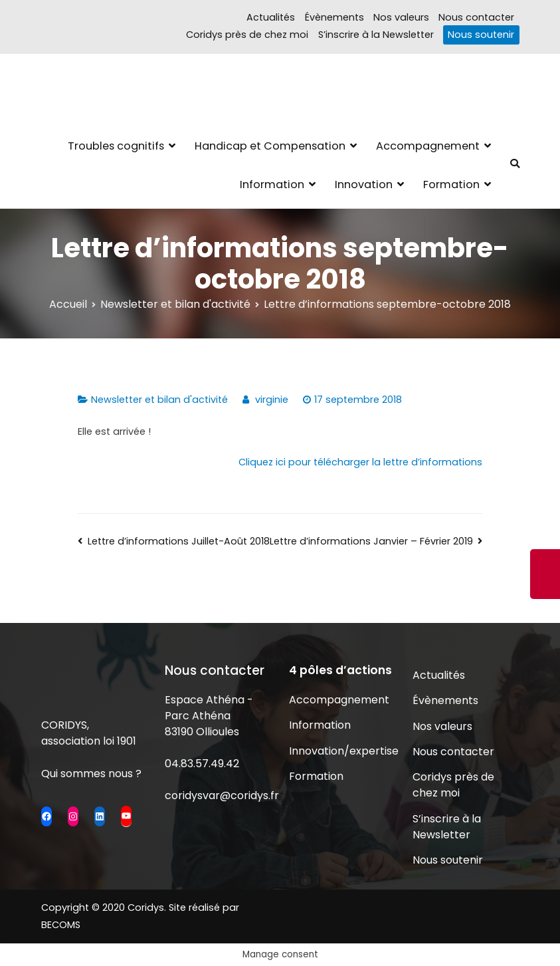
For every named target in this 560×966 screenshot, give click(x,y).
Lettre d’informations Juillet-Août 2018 (179, 541)
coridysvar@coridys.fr (222, 795)
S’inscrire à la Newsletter (376, 35)
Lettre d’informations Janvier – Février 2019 (371, 541)
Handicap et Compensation (270, 146)
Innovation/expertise (342, 751)
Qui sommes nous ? (91, 774)
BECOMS (61, 925)
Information (272, 184)
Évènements (334, 17)
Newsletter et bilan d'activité (159, 400)
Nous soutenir (481, 35)
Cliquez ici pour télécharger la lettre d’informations (360, 462)
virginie (272, 400)
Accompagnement (428, 146)
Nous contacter (476, 17)
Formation (451, 184)
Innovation (364, 184)
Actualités (271, 17)
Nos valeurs (401, 17)
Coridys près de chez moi (247, 35)
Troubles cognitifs (116, 146)
